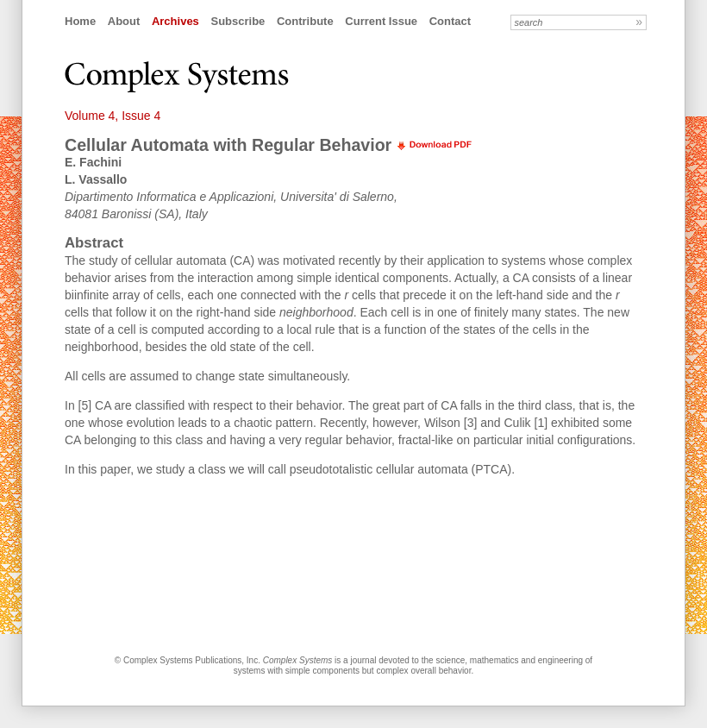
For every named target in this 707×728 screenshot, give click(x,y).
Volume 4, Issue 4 (113, 116)
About (124, 21)
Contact (450, 21)
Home (80, 21)
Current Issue (381, 21)
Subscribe (238, 21)
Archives (175, 21)
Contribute (305, 21)
